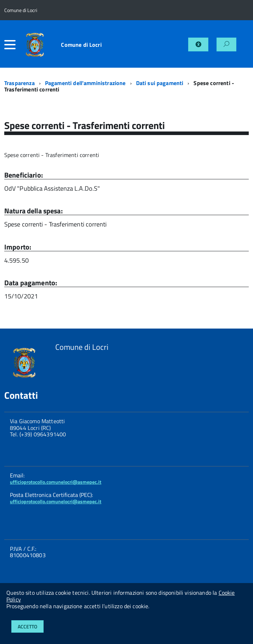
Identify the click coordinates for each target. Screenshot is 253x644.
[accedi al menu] (12, 45)
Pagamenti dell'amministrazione (85, 83)
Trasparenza (19, 83)
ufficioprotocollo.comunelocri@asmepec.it (56, 482)
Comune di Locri (81, 45)
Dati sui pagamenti (160, 83)
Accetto (27, 626)
